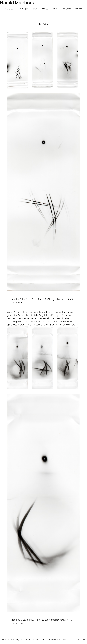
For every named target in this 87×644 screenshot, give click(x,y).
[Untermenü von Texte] (38, 9)
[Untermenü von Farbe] (58, 9)
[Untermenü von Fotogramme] (72, 9)
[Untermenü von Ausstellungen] (29, 9)
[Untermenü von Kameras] (49, 9)
